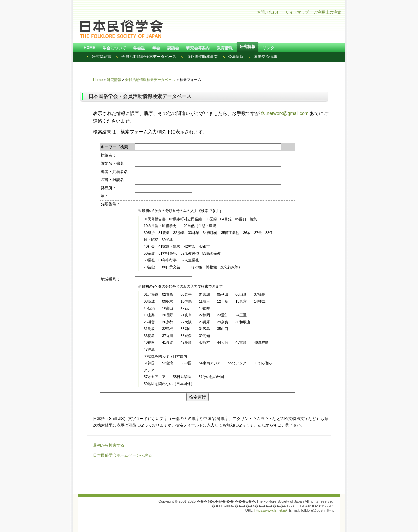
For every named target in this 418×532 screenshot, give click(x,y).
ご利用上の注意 (328, 12)
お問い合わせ (268, 12)
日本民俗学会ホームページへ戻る (122, 455)
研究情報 (114, 80)
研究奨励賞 (102, 57)
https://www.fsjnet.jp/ (271, 510)
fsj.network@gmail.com (285, 113)
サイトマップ (297, 12)
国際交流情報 (265, 57)
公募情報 (236, 57)
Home (98, 80)
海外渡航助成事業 (202, 57)
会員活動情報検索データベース (149, 57)
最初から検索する (109, 445)
